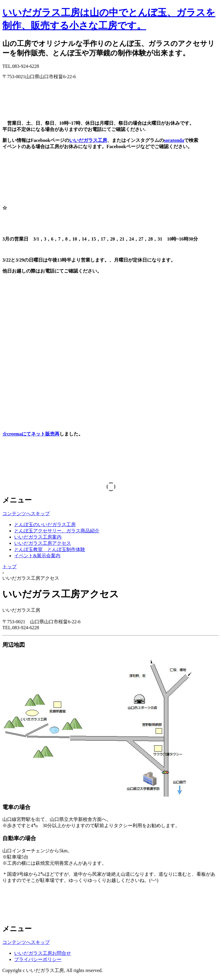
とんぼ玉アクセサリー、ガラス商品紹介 (57, 531)
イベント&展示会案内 (37, 556)
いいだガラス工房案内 (38, 537)
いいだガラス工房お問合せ (43, 953)
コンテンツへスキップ (26, 514)
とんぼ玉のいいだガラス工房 (45, 525)
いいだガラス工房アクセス (43, 543)
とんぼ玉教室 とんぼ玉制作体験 (50, 549)
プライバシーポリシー (38, 959)
